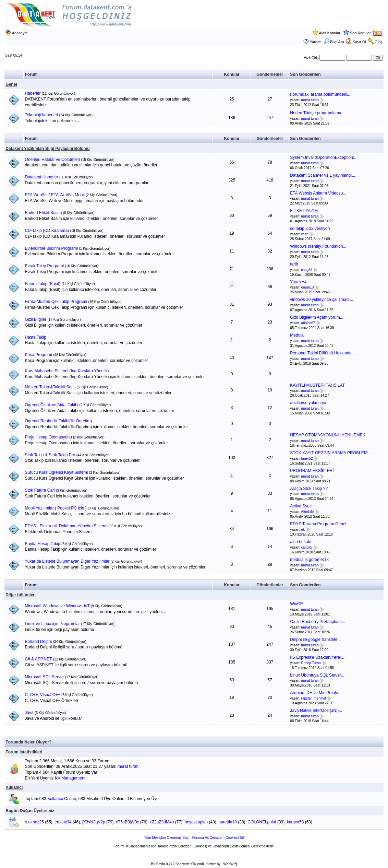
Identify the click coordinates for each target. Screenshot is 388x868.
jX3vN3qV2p (94, 822)
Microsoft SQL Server (44, 677)
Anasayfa (20, 33)
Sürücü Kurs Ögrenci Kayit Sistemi (56, 472)
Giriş (379, 42)
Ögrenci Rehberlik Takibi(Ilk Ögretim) (58, 421)
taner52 (307, 459)
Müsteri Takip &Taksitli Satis (50, 387)
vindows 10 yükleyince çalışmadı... (322, 300)
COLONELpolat (262, 822)
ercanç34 (63, 822)
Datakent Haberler (41, 177)
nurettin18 (228, 822)
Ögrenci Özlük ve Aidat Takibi (51, 405)
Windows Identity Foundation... (318, 246)
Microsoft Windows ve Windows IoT (57, 606)
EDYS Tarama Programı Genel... (320, 524)
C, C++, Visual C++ (42, 695)
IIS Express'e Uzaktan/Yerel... (317, 657)
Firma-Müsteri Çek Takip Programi (56, 302)
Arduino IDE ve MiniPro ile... (316, 693)
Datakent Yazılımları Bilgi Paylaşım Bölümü (47, 149)
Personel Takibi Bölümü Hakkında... (322, 353)
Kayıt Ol (359, 42)
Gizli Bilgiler (35, 319)
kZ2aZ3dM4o (162, 822)
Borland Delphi (38, 642)
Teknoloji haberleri (41, 115)
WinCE (296, 604)
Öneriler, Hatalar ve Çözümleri (52, 160)
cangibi (307, 270)
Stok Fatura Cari (40, 490)
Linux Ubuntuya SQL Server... (317, 675)
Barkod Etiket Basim (43, 213)
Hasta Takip (35, 337)
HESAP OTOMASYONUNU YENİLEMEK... (329, 435)
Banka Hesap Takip (42, 544)
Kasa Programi (38, 355)
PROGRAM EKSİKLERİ (312, 471)
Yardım (316, 42)
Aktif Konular (329, 33)
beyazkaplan (196, 822)
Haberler (33, 93)
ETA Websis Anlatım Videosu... (318, 193)
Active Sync (301, 506)
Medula (297, 335)
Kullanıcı (14, 787)
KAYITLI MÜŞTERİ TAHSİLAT (317, 385)
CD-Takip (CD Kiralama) (47, 231)
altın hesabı (301, 542)
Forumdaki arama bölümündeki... (320, 94)
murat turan (310, 100)
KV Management (70, 778)
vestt (305, 234)
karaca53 (295, 822)
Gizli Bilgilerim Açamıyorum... (317, 317)
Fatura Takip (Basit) (43, 284)
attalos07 (308, 323)
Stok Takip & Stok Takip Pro (50, 455)
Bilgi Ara (334, 42)
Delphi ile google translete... (315, 640)
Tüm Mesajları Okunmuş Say (166, 838)
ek (303, 530)
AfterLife (307, 512)
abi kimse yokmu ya (308, 403)
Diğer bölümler (20, 595)
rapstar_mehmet (314, 698)
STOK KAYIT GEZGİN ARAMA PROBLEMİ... (331, 453)
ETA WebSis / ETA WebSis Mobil (55, 195)
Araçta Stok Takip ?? (309, 489)
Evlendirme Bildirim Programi (51, 248)
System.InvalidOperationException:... (324, 157)
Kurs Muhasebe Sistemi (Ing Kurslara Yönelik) (67, 371)
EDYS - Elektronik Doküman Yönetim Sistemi (66, 526)
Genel (11, 84)
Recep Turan (311, 663)
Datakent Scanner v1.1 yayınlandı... (323, 175)
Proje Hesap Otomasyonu (48, 437)
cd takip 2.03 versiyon (310, 228)
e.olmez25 (34, 822)
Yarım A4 (298, 282)
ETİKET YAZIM (304, 211)
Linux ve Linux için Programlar (52, 624)
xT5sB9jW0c (127, 822)
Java (29, 713)
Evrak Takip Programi (44, 266)
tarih (294, 264)
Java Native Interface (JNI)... (316, 711)
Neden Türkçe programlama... (317, 113)
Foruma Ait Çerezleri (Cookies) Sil (218, 838)
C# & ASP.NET (38, 659)
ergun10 (308, 288)
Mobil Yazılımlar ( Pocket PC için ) (56, 508)
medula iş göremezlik (309, 560)
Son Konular (360, 33)
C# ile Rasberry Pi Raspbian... (318, 622)
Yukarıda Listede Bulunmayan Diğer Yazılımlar (67, 561)
